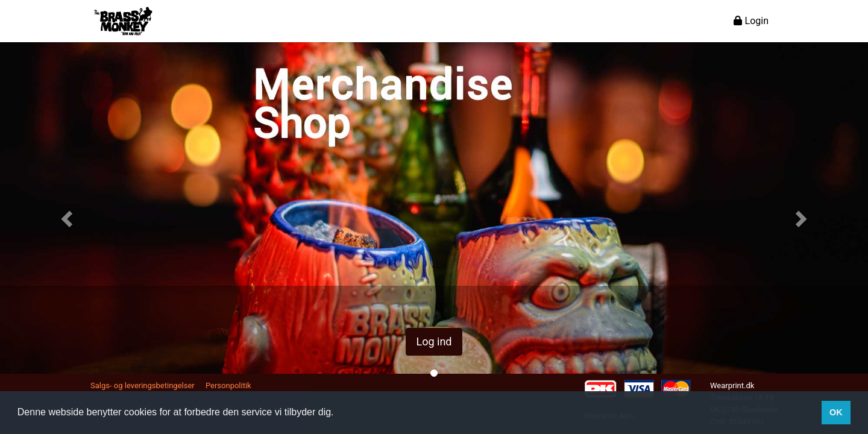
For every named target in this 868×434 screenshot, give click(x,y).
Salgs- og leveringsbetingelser (143, 385)
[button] (65, 215)
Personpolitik (228, 385)
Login (751, 21)
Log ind (434, 341)
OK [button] (836, 412)
